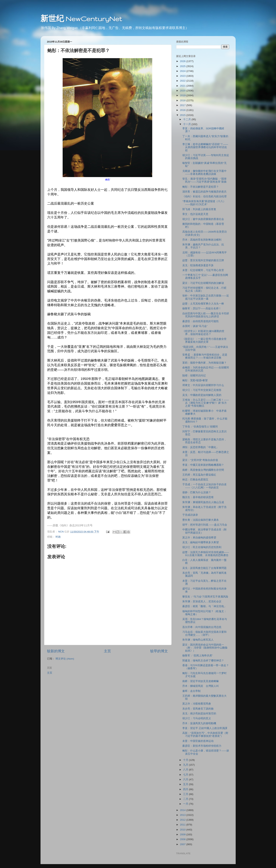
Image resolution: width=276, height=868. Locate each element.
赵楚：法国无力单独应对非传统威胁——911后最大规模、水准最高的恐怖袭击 (206, 554)
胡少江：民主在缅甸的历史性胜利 (202, 547)
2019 (183, 95)
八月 (186, 770)
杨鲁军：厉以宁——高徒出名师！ (202, 309)
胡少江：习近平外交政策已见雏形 (202, 390)
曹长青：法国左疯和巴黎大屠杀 (201, 520)
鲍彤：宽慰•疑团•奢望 (195, 380)
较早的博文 (159, 651)
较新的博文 (56, 651)
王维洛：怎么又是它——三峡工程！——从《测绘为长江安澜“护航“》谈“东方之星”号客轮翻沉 (206, 403)
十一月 (187, 124)
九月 (186, 765)
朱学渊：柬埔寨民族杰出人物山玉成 (203, 502)
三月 (186, 794)
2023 (183, 76)
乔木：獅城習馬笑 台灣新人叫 (201, 686)
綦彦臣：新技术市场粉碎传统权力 (202, 746)
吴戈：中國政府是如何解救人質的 (202, 395)
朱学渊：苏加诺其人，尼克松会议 (202, 601)
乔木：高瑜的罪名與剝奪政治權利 (202, 240)
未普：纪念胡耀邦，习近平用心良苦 (203, 270)
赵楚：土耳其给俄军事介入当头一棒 (203, 304)
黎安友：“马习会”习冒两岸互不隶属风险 (205, 597)
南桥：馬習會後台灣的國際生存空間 (203, 470)
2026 (183, 61)
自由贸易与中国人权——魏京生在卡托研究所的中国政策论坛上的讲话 (206, 315)
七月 (186, 775)
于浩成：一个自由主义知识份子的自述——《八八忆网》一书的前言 (204, 486)
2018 (183, 100)
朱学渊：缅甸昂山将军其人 (198, 640)
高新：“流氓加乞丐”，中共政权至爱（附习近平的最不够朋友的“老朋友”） (205, 735)
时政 (58, 537)
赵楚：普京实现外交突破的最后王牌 (203, 260)
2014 (183, 810)
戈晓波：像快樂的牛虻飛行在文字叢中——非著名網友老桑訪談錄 (204, 173)
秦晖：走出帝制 (191, 691)
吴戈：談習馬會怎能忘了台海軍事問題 (204, 568)
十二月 (187, 119)
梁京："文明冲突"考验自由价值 (200, 460)
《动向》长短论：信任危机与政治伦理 (204, 196)
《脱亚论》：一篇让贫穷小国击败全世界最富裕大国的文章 (204, 340)
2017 (183, 105)
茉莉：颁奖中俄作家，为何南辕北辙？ (204, 363)
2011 (183, 825)
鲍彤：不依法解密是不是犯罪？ (201, 187)
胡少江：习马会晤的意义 (197, 718)
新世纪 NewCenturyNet (81, 19)
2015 (183, 115)
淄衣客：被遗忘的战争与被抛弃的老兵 (204, 192)
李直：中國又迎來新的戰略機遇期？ (203, 465)
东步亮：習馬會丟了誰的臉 (198, 709)
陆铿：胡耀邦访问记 (194, 376)
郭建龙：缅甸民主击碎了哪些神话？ (203, 661)
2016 (183, 110)
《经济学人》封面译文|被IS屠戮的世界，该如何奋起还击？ (203, 333)
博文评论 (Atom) (65, 659)
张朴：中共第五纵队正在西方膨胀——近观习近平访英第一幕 (206, 297)
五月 (186, 784)
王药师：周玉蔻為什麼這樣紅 (199, 475)
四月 (186, 789)
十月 (186, 760)
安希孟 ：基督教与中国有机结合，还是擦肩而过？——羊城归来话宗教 (205, 356)
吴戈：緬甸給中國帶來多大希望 (201, 542)
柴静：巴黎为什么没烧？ (197, 492)
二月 (186, 799)
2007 (183, 844)
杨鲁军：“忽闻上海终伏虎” (197, 656)
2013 (183, 815)
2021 (183, 86)
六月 (186, 779)
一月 (186, 804)
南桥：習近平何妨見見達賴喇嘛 (201, 681)
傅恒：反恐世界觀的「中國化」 (201, 447)
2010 (183, 830)
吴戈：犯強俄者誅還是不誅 (198, 265)
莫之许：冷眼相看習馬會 (197, 704)
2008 (183, 839)
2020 (183, 91)
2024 (183, 71)
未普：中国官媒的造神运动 (198, 741)
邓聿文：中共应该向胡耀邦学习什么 (203, 385)
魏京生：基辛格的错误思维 (198, 497)
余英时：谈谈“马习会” (195, 326)
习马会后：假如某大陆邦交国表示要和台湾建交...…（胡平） (204, 633)
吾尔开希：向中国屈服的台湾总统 (202, 627)
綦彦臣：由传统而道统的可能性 (201, 321)
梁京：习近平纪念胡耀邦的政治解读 (203, 283)
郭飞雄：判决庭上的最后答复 (199, 209)
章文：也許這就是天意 (195, 214)
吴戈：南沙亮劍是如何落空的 (199, 714)
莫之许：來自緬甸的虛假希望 (199, 538)
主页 (107, 651)
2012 (183, 820)
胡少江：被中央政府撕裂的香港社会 (203, 219)
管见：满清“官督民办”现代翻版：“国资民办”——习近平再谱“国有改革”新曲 (204, 180)
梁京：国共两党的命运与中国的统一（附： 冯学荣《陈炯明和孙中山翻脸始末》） (205, 648)
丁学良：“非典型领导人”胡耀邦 (200, 427)
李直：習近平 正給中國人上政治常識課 (205, 728)
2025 (183, 66)
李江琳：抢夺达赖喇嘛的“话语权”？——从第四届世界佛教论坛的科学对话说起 (205, 147)
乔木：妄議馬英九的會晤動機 (199, 723)
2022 (183, 81)
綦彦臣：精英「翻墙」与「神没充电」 (204, 606)
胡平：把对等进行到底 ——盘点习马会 (205, 525)
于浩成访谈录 (190, 515)
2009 (183, 834)
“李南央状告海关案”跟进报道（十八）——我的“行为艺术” (204, 203)
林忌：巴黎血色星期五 (195, 480)
